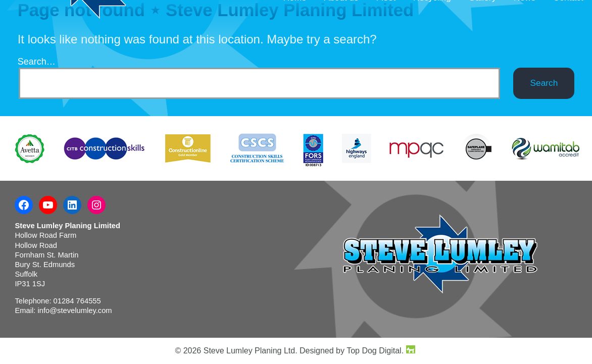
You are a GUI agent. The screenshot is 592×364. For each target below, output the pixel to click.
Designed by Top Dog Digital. (357, 351)
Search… (37, 62)
